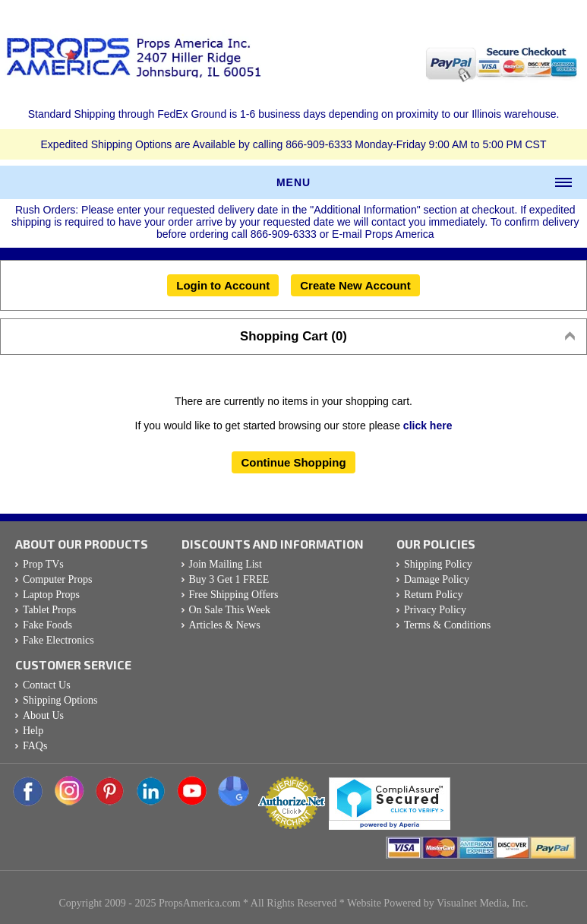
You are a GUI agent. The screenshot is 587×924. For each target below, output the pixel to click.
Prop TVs (43, 564)
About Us (43, 715)
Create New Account (355, 285)
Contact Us (47, 685)
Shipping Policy (438, 564)
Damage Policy (437, 579)
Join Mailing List (226, 564)
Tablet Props (49, 610)
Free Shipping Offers (234, 595)
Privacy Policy (435, 610)
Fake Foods (47, 625)
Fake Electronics (58, 640)
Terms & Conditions (447, 625)
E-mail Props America (383, 234)
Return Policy (433, 595)
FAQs (35, 746)
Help (33, 731)
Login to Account (223, 285)
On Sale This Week (230, 610)
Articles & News (225, 625)
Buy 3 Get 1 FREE (229, 579)
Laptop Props (51, 595)
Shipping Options (60, 700)
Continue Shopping (293, 462)
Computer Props (57, 579)
